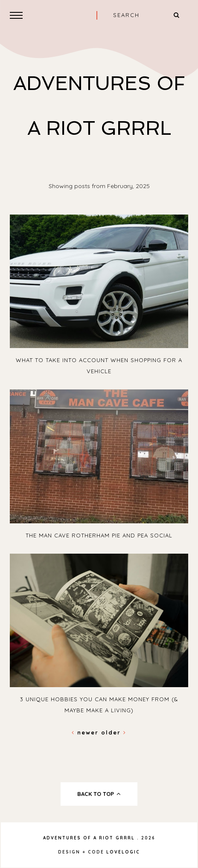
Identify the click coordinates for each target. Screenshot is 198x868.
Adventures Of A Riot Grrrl (89, 838)
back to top (99, 794)
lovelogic (123, 852)
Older (114, 732)
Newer (86, 732)
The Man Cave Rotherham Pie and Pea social (99, 535)
